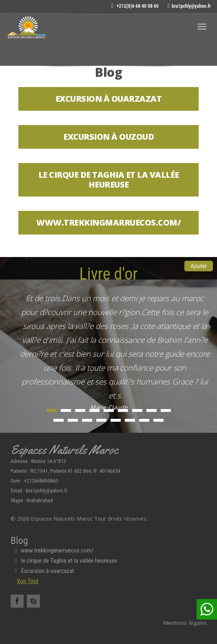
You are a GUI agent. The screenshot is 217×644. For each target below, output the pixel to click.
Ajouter (199, 266)
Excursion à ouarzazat (42, 571)
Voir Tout (28, 581)
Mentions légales (185, 623)
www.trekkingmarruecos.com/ (52, 550)
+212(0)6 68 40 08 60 (135, 6)
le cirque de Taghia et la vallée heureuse (64, 561)
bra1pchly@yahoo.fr (189, 6)
